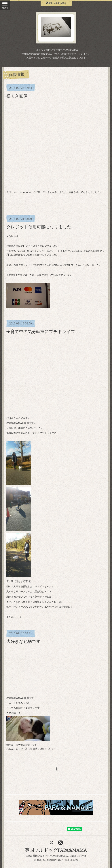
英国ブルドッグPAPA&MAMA (56, 850)
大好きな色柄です (24, 641)
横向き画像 (17, 96)
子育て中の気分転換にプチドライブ (41, 332)
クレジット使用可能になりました (39, 227)
